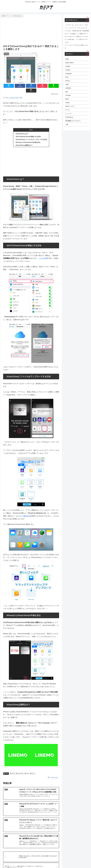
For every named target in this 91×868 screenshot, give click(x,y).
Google (68, 71)
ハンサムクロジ (14, 93)
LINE (67, 86)
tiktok (67, 102)
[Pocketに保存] (36, 86)
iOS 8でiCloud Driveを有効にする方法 (28, 132)
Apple (67, 59)
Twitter (68, 106)
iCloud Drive (20, 769)
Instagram (69, 75)
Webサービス (70, 109)
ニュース (69, 117)
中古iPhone (69, 121)
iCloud (12, 769)
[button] (54, 86)
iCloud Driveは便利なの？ (24, 140)
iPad (67, 78)
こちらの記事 (43, 254)
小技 (67, 129)
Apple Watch (70, 63)
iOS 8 (27, 769)
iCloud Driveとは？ (22, 129)
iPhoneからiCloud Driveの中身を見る (28, 138)
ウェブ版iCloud (24, 511)
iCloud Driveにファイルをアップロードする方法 (31, 135)
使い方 (33, 769)
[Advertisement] (31, 31)
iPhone (6, 769)
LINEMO (68, 90)
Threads (68, 98)
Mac (67, 94)
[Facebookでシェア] (17, 86)
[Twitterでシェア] (8, 86)
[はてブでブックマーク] (26, 86)
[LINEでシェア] (45, 86)
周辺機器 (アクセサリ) (73, 125)
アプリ (68, 113)
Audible (68, 67)
